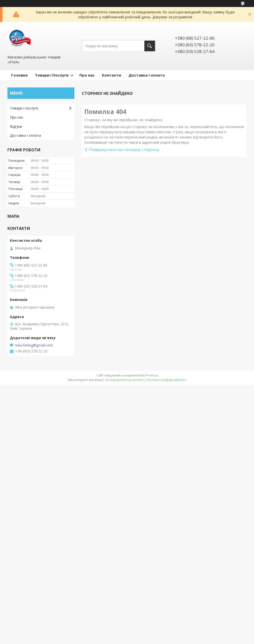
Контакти (111, 75)
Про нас (87, 75)
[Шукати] (150, 46)
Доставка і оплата (147, 75)
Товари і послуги (24, 108)
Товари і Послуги (52, 75)
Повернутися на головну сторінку (124, 149)
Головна (19, 75)
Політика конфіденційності (167, 380)
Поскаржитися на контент (125, 380)
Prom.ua (152, 375)
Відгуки (16, 126)
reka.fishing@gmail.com (34, 345)
